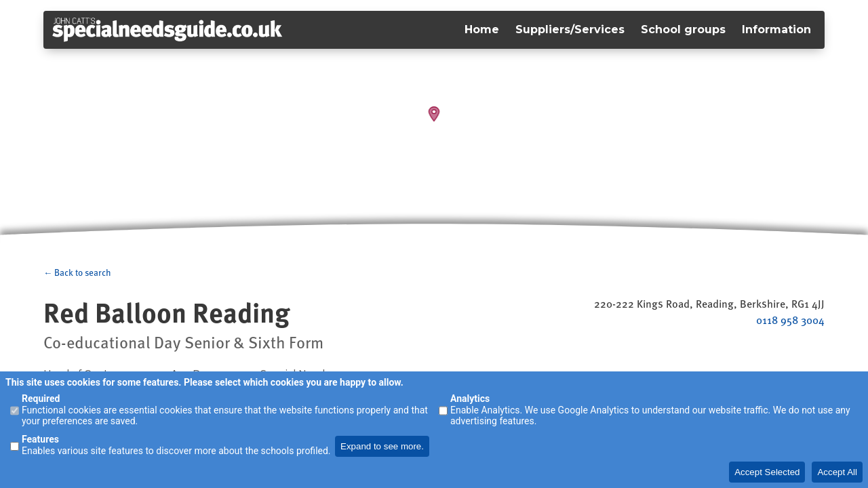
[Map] (434, 122)
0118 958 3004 (790, 320)
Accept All (837, 472)
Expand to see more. (382, 446)
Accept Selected (767, 472)
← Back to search (77, 272)
